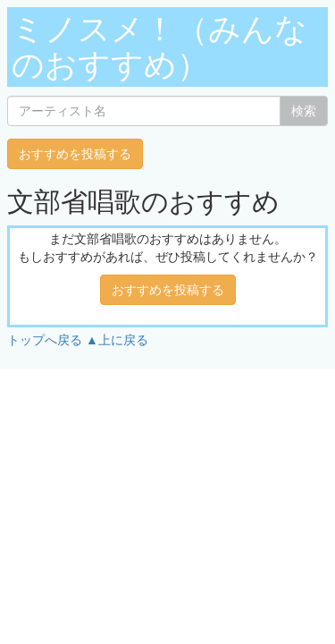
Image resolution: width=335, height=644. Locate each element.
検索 (304, 111)
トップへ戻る (45, 340)
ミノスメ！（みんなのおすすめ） (159, 47)
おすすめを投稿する (75, 154)
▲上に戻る (117, 340)
